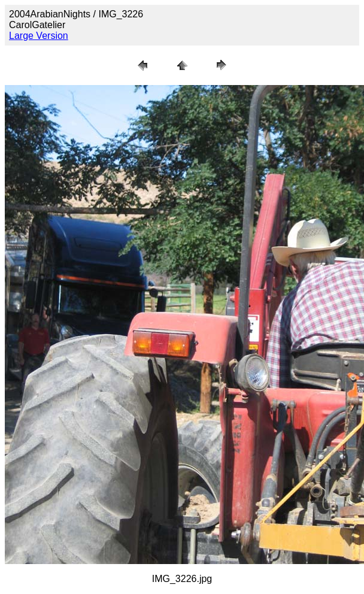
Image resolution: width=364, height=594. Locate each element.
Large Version (39, 36)
